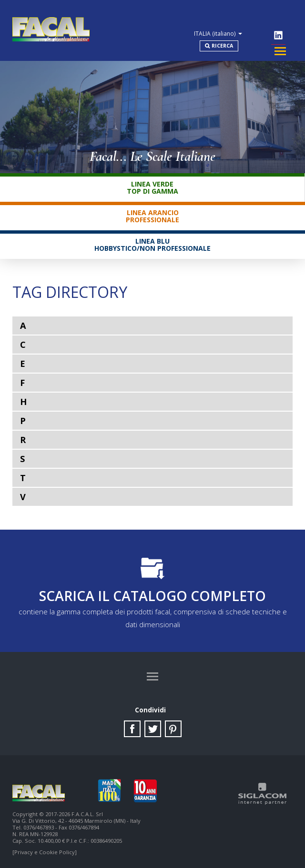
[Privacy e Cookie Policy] (45, 850)
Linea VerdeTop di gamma (152, 179)
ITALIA (244, 16)
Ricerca (239, 34)
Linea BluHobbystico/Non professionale (152, 237)
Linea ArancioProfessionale (152, 208)
